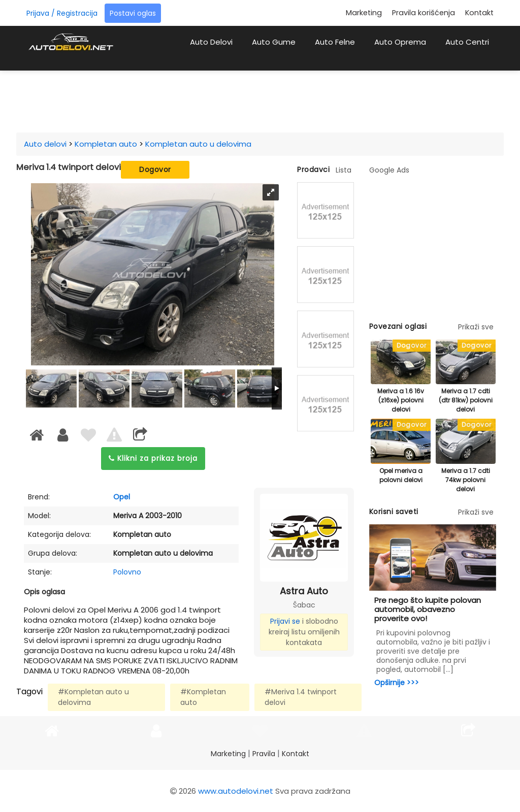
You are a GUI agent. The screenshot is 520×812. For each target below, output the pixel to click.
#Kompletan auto (203, 697)
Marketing (364, 13)
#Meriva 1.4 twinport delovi (301, 697)
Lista (344, 170)
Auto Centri (467, 42)
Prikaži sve (476, 327)
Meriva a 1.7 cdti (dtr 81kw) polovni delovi (466, 400)
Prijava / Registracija (62, 13)
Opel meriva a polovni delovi (401, 475)
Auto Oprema (400, 42)
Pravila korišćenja (424, 13)
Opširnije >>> (397, 683)
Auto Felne (335, 42)
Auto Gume (274, 42)
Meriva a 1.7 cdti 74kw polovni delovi (466, 480)
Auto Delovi (211, 42)
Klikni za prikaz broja (153, 458)
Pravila (264, 754)
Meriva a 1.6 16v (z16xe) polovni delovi (401, 400)
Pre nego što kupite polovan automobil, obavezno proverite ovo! (428, 609)
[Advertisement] (270, 98)
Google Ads (389, 170)
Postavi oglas (133, 13)
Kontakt (479, 13)
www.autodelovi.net (236, 791)
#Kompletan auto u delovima (93, 697)
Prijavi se (285, 621)
